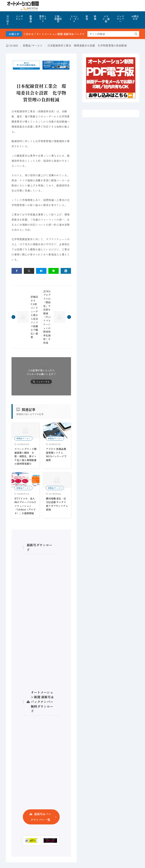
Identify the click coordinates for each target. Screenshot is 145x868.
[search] (136, 34)
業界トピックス (43, 19)
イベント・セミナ (74, 19)
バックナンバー (120, 19)
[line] (54, 271)
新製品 (31, 19)
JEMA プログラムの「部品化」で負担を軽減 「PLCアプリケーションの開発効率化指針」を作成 (48, 317)
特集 (95, 18)
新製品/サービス (33, 45)
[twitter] (29, 271)
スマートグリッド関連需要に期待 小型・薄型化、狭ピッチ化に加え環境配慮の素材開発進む (25, 456)
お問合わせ (135, 18)
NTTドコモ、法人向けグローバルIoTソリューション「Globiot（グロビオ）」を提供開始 (25, 506)
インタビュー (19, 18)
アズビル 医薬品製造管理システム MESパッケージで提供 (56, 454)
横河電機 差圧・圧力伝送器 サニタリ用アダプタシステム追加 (57, 504)
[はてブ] (41, 271)
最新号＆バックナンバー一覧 (41, 817)
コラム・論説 (106, 19)
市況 (87, 18)
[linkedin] (66, 271)
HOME (8, 20)
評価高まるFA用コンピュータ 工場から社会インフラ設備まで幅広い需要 (35, 317)
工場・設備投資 (58, 19)
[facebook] (17, 271)
